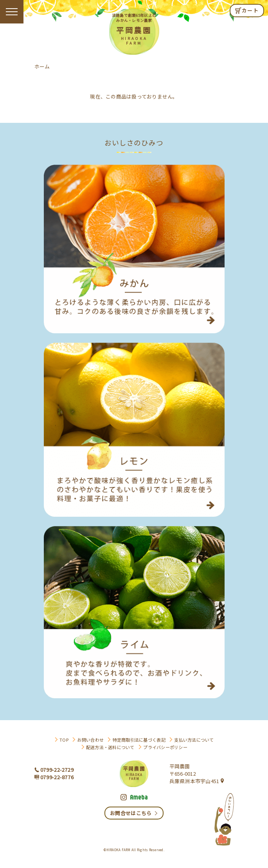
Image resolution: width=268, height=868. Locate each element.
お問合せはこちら (131, 813)
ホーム (42, 66)
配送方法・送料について (110, 747)
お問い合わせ (90, 740)
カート (250, 10)
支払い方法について (194, 740)
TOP (64, 740)
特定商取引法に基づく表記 (139, 740)
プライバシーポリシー (165, 747)
